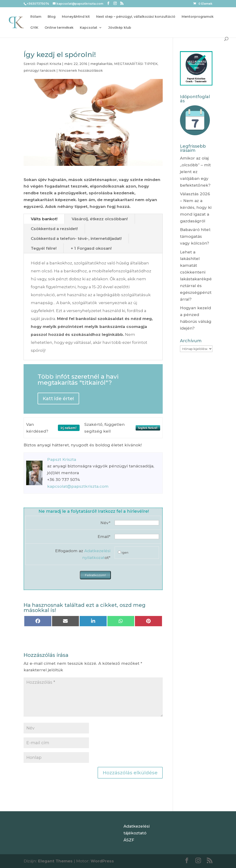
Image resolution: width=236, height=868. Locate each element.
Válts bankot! (44, 219)
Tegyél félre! (44, 248)
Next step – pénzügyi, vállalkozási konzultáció (136, 17)
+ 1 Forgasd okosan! (91, 248)
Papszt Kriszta (49, 64)
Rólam (36, 17)
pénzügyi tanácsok (40, 71)
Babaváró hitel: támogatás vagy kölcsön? (195, 236)
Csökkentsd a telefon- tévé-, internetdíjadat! (76, 238)
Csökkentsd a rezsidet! (54, 229)
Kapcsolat (89, 28)
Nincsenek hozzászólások (81, 71)
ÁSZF (129, 840)
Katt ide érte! (58, 398)
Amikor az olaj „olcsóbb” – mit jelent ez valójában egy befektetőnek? (195, 172)
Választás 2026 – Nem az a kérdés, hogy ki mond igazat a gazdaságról (196, 207)
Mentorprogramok (198, 17)
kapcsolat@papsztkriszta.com (78, 486)
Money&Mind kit (76, 17)
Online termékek (59, 28)
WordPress (102, 861)
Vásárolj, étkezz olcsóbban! (100, 219)
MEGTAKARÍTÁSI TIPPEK (136, 64)
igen (125, 552)
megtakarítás (101, 64)
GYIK (34, 28)
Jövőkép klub (120, 28)
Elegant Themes (55, 861)
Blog (52, 17)
